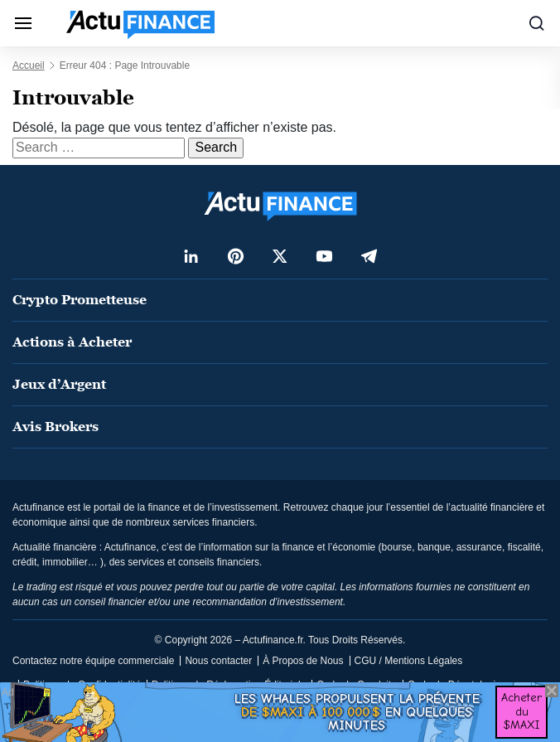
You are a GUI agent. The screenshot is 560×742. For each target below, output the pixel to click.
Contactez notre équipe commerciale (93, 661)
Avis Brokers (56, 427)
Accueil (29, 65)
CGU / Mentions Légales (409, 661)
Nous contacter (218, 661)
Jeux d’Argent (59, 384)
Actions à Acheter (72, 342)
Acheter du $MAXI (521, 712)
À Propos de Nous (303, 661)
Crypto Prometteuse (80, 300)
